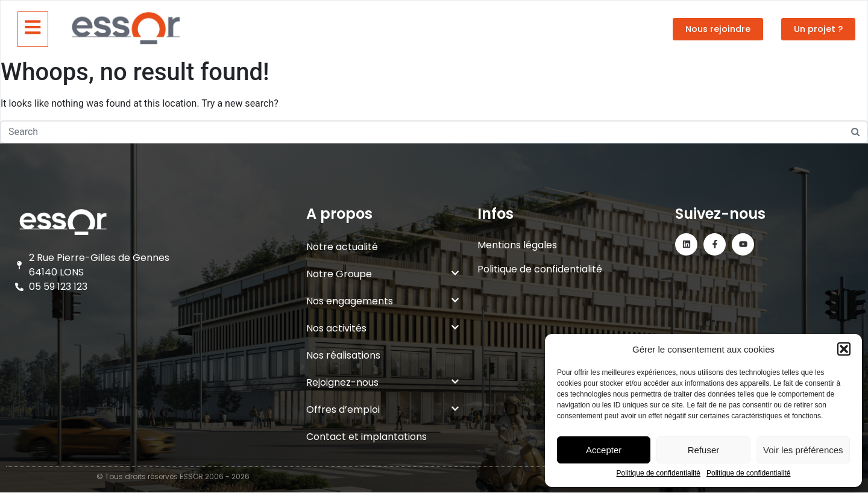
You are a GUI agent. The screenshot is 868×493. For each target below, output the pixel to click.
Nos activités (383, 328)
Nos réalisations (343, 355)
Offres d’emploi (383, 410)
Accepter (604, 450)
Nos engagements (383, 301)
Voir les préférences (803, 450)
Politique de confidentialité (659, 473)
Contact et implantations (366, 437)
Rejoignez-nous (383, 382)
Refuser (704, 450)
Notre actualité (342, 247)
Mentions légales (517, 245)
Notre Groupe (383, 274)
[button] (844, 349)
